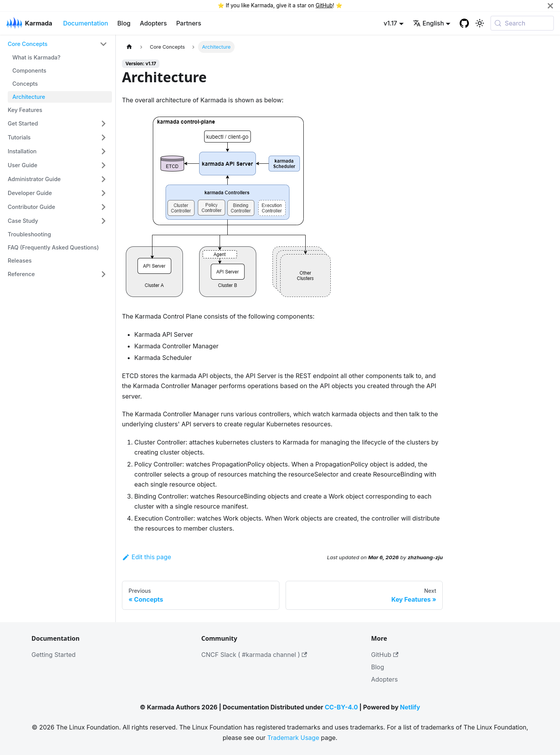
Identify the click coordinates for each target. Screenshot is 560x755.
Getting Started (54, 655)
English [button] (429, 23)
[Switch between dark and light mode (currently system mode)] (480, 23)
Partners (189, 23)
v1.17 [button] (390, 23)
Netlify (410, 707)
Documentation (85, 23)
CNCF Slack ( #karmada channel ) (254, 655)
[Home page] (129, 47)
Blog (124, 23)
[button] (58, 44)
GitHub (324, 5)
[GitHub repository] (464, 23)
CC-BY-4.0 (341, 707)
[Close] (550, 6)
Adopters (153, 23)
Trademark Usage (293, 738)
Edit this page (146, 557)
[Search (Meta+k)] (522, 23)
